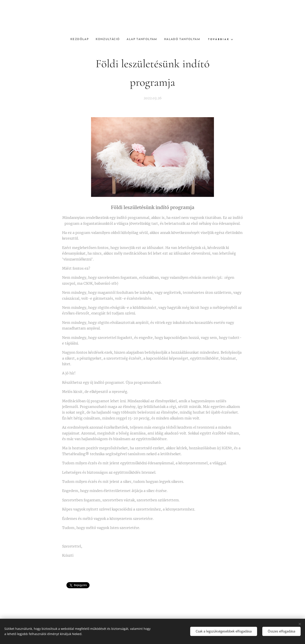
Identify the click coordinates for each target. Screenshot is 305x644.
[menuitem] (75, 39)
